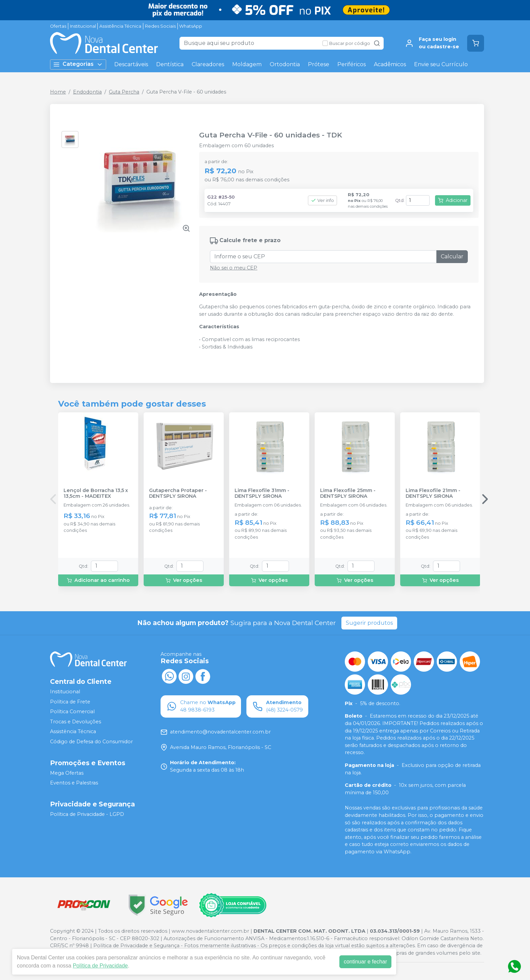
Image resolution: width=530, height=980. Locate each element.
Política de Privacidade (100, 966)
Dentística (170, 64)
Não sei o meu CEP (234, 268)
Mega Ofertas (67, 773)
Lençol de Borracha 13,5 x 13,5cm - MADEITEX (96, 493)
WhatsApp (191, 26)
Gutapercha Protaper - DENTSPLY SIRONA (178, 493)
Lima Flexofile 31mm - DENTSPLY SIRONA (262, 493)
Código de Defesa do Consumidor (91, 742)
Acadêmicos (390, 64)
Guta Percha (124, 92)
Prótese (319, 64)
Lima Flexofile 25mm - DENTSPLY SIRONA (348, 493)
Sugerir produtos (369, 623)
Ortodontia (285, 64)
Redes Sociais (160, 26)
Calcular (452, 256)
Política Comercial (72, 712)
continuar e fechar (365, 962)
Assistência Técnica (120, 26)
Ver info (322, 200)
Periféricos (352, 64)
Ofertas (58, 26)
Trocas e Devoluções (76, 722)
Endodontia (87, 92)
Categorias (78, 64)
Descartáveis (131, 64)
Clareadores (208, 64)
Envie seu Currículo (441, 64)
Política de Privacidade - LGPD (87, 814)
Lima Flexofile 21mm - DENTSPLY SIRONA (433, 493)
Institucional (83, 26)
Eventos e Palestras (74, 783)
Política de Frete (70, 702)
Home (58, 92)
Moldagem (247, 64)
